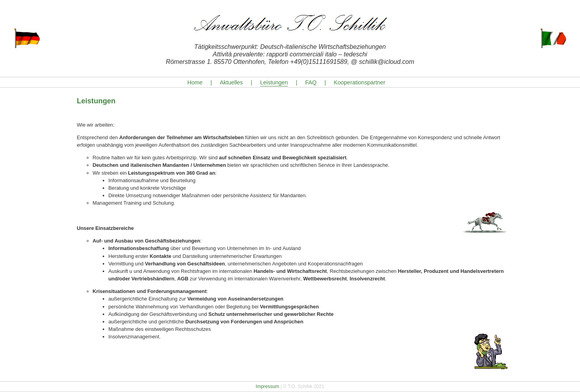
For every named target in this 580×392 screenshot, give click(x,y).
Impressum (267, 386)
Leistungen (274, 82)
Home (195, 82)
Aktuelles (231, 82)
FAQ (311, 82)
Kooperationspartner (360, 82)
